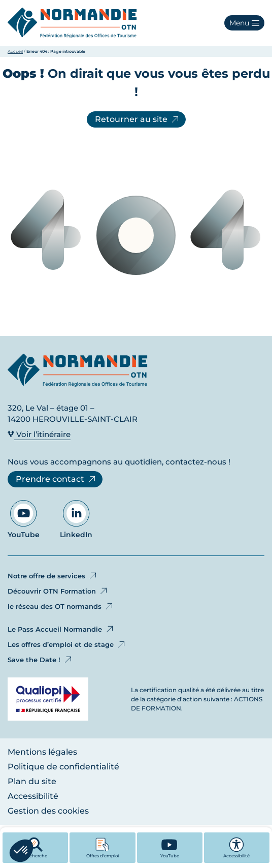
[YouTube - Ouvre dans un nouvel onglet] (170, 848)
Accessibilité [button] (236, 848)
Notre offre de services (53, 576)
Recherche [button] (36, 848)
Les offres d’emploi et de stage (67, 644)
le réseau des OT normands (61, 606)
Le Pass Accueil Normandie (61, 629)
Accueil (15, 51)
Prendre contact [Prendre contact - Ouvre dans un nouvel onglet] (56, 479)
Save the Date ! (40, 660)
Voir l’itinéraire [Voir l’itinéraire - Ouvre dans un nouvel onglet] (39, 434)
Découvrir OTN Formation (58, 591)
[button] (244, 23)
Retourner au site (138, 119)
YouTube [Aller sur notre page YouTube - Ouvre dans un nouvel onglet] (24, 520)
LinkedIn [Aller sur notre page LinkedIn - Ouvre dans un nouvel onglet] (76, 520)
